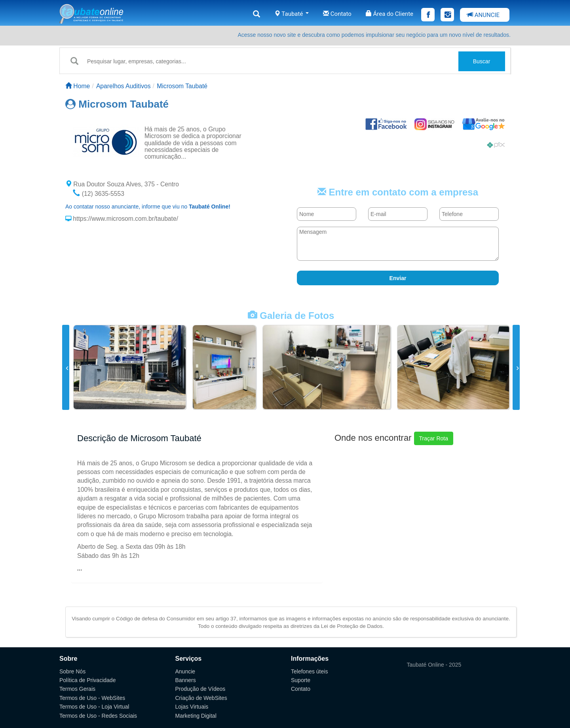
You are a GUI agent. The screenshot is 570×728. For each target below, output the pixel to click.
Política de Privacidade (87, 680)
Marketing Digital (196, 716)
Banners (186, 680)
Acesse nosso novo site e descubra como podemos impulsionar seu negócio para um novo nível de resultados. (374, 35)
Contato (337, 14)
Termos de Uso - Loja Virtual (94, 707)
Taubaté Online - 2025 (434, 665)
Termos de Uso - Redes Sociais (98, 716)
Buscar (482, 61)
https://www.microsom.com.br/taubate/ (125, 219)
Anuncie (185, 671)
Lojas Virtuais (192, 707)
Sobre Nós (72, 671)
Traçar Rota (434, 438)
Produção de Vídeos (200, 689)
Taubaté (292, 14)
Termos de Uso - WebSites (92, 698)
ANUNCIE (483, 15)
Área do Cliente (389, 14)
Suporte (301, 680)
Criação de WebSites (201, 698)
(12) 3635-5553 (99, 194)
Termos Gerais (77, 689)
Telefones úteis (309, 671)
